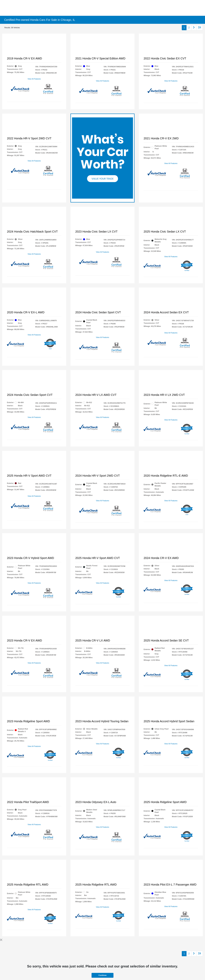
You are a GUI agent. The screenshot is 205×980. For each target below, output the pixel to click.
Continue (102, 975)
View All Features (34, 79)
